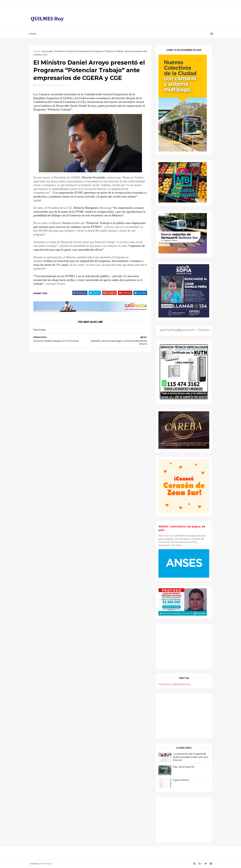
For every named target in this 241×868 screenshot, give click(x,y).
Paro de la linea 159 (184, 767)
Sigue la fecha (181, 780)
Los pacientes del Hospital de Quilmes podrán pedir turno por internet (191, 757)
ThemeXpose (46, 864)
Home (33, 34)
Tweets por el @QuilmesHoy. (175, 684)
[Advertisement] (184, 646)
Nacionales (47, 51)
